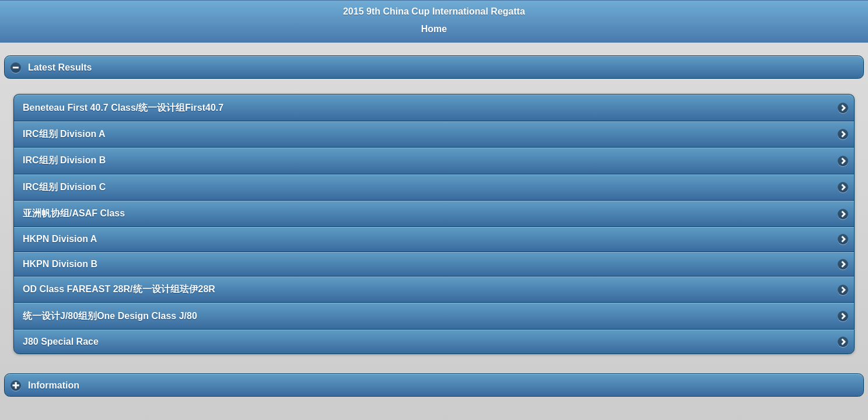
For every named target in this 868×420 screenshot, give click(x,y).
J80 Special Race (61, 342)
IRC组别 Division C (64, 187)
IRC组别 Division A (64, 134)
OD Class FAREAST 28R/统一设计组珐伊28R (119, 289)
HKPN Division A (60, 239)
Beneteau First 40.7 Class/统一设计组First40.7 (123, 108)
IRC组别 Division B (64, 160)
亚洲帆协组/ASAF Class (74, 213)
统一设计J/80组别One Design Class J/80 (110, 316)
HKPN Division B (60, 264)
